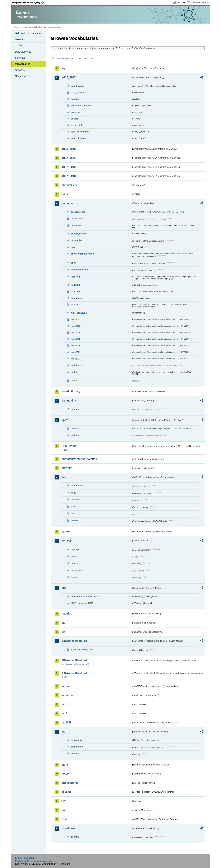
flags (74, 493)
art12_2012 (69, 77)
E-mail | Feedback (25, 858)
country (75, 837)
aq (63, 68)
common (67, 203)
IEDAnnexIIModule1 (74, 641)
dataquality (69, 401)
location (75, 99)
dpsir (74, 247)
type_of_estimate (80, 132)
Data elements (23, 52)
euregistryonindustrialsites (79, 459)
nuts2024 (76, 359)
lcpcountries (78, 740)
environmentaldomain (82, 254)
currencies (77, 240)
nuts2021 (76, 352)
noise (65, 774)
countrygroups (79, 234)
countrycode (78, 86)
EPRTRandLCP (71, 446)
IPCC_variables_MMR (82, 603)
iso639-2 (75, 277)
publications (70, 783)
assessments (78, 212)
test (64, 801)
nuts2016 (76, 346)
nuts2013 (76, 339)
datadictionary (71, 391)
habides (67, 614)
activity (75, 429)
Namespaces (22, 76)
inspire (66, 686)
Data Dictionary (41, 27)
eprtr (65, 420)
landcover (68, 695)
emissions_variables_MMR (85, 597)
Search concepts (90, 58)
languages (76, 298)
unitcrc (75, 521)
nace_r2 (75, 305)
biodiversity (69, 185)
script (74, 372)
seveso (66, 792)
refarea (75, 507)
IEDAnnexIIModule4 (74, 673)
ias (63, 623)
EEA (29, 2)
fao (64, 477)
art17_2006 (69, 158)
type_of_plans (78, 138)
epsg (74, 263)
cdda (65, 194)
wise (64, 819)
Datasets (20, 39)
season (75, 119)
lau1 (64, 704)
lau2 (64, 713)
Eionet (29, 27)
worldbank (68, 828)
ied (63, 632)
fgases (66, 531)
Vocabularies (23, 64)
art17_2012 (69, 167)
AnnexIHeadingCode (82, 650)
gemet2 (66, 541)
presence (76, 112)
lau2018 (67, 722)
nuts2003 (76, 319)
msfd (65, 765)
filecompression (79, 270)
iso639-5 (75, 291)
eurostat (67, 468)
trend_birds (77, 125)
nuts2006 (76, 326)
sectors (75, 754)
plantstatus (77, 747)
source (75, 563)
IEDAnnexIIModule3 (74, 660)
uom (64, 810)
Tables (19, 45)
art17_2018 (69, 176)
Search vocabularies (65, 58)
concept (75, 549)
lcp (63, 732)
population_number (81, 106)
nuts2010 (76, 332)
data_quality (77, 92)
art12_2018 (69, 149)
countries (76, 225)
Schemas (20, 58)
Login (179, 2)
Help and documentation (28, 33)
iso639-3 (75, 285)
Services (20, 70)
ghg (64, 588)
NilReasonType (79, 313)
